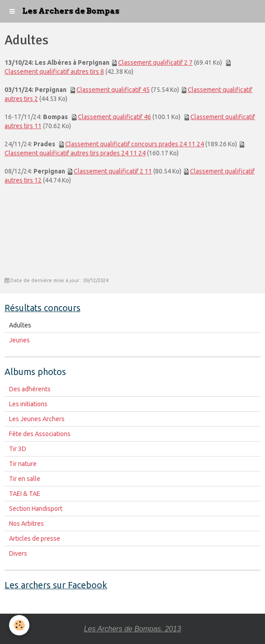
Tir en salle (25, 479)
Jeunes (19, 340)
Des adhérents (30, 389)
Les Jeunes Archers (37, 419)
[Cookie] (19, 625)
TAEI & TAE (25, 494)
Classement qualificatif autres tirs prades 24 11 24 (75, 153)
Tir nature (23, 464)
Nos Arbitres (26, 524)
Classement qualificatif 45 (113, 90)
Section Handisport (36, 509)
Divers (18, 553)
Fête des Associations (40, 434)
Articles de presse (35, 538)
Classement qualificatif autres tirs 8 (54, 72)
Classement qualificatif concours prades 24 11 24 (135, 144)
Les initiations (28, 404)
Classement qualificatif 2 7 (155, 62)
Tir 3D (18, 449)
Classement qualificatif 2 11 (113, 171)
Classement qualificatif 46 (114, 117)
